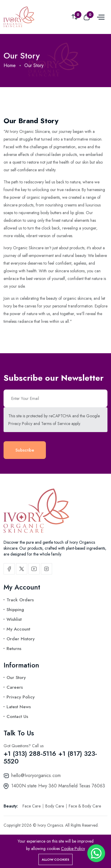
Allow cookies (55, 859)
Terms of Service (56, 424)
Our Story (16, 678)
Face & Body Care (85, 806)
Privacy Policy (20, 424)
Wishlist (14, 619)
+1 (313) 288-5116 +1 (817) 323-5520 (50, 757)
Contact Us (17, 716)
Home (10, 65)
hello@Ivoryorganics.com (36, 775)
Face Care (32, 806)
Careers (15, 687)
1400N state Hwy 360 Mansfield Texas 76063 (58, 786)
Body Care (55, 806)
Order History (21, 639)
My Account (18, 629)
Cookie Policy (73, 849)
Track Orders (20, 600)
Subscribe (25, 450)
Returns (14, 649)
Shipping (15, 610)
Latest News (19, 707)
